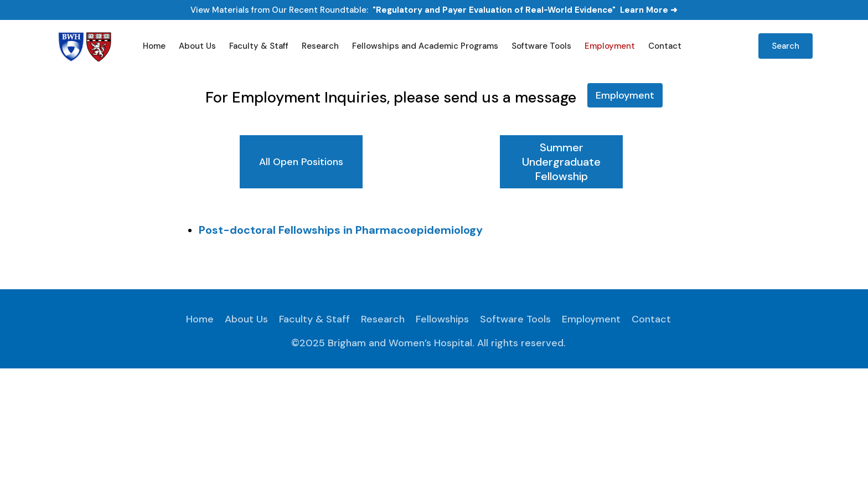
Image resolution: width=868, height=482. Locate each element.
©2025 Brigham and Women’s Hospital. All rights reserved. (428, 343)
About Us (197, 46)
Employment (610, 46)
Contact (665, 46)
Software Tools (541, 46)
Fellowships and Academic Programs (425, 46)
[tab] (301, 162)
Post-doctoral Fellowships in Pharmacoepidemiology (341, 230)
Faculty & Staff (259, 46)
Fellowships (442, 319)
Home (154, 46)
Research (320, 46)
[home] (86, 46)
